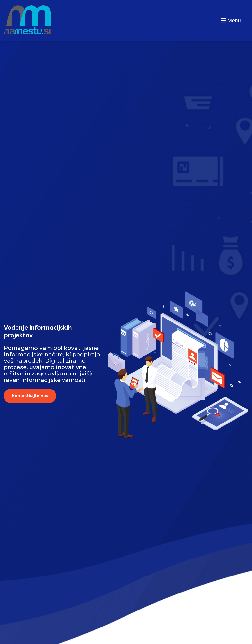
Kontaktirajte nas (30, 396)
